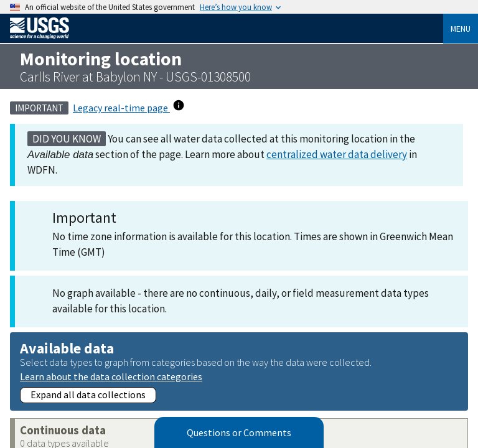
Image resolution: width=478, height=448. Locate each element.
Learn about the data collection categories (111, 376)
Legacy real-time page (121, 108)
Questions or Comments (239, 432)
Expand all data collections (88, 394)
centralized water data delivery (337, 154)
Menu (461, 29)
